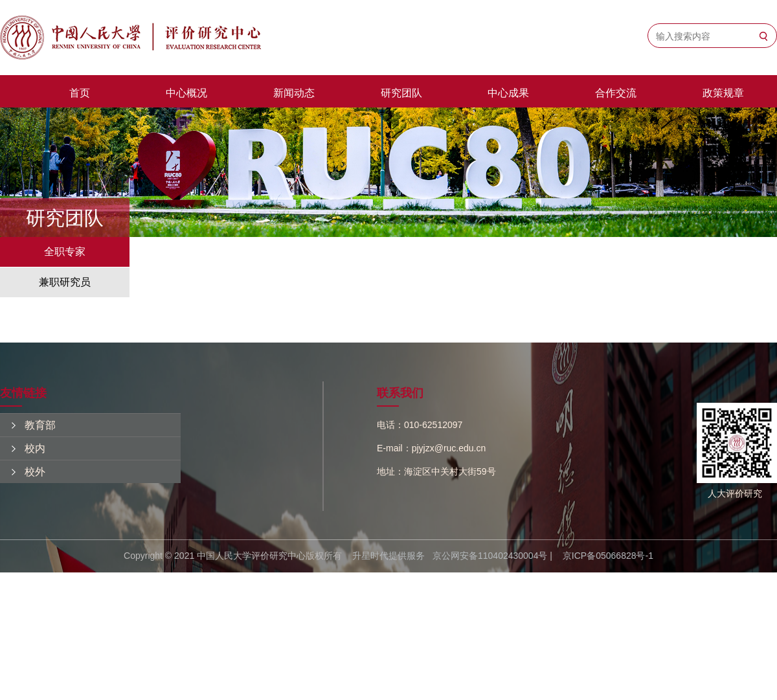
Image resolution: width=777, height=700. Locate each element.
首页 (80, 93)
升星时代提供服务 (388, 556)
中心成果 (508, 93)
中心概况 (186, 93)
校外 (35, 472)
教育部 (40, 425)
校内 (35, 448)
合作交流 (616, 93)
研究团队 (401, 93)
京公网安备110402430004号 (490, 556)
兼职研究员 (65, 282)
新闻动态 (294, 93)
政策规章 (723, 93)
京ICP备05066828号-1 (608, 556)
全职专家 (65, 252)
